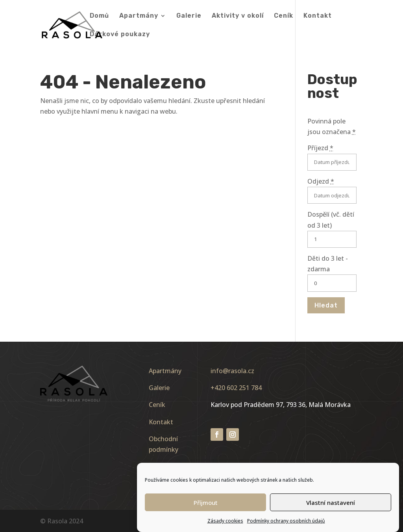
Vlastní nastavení (331, 507)
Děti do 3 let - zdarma (328, 264)
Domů (99, 16)
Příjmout (206, 507)
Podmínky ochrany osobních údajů (286, 525)
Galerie (189, 16)
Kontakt (318, 16)
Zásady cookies (225, 525)
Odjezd (321, 181)
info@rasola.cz (232, 371)
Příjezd (320, 148)
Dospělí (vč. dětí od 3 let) (331, 220)
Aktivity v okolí (238, 16)
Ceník (284, 16)
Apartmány (139, 16)
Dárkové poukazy (120, 35)
